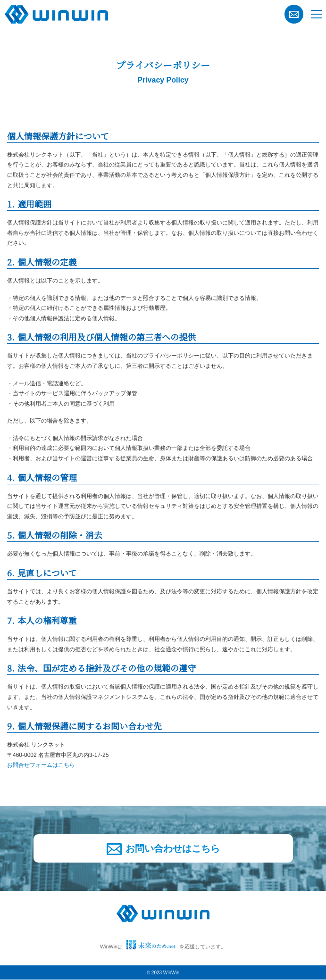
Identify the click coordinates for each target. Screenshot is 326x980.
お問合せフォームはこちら (41, 765)
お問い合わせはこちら (163, 849)
